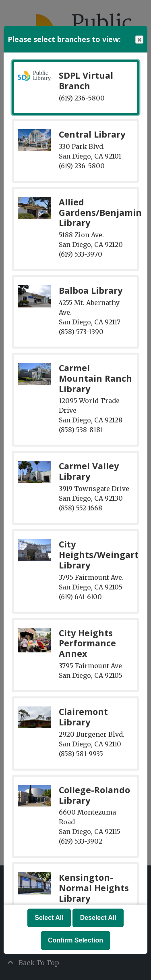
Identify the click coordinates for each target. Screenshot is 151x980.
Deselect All (98, 918)
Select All (49, 918)
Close (139, 40)
